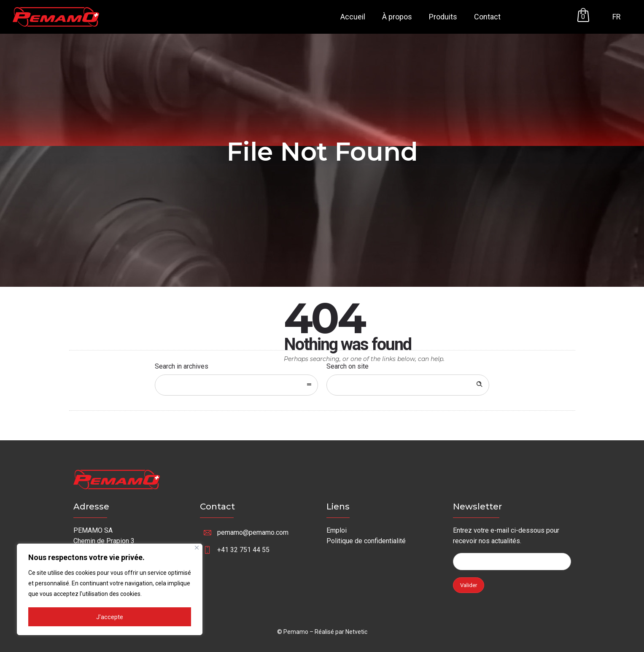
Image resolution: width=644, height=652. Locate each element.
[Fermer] (197, 549)
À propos (397, 17)
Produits (443, 17)
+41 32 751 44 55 (243, 550)
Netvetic (356, 632)
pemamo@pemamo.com (253, 532)
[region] (110, 590)
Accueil (353, 17)
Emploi (337, 530)
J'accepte (110, 617)
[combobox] (236, 385)
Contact (487, 17)
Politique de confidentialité (366, 541)
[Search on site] (408, 385)
